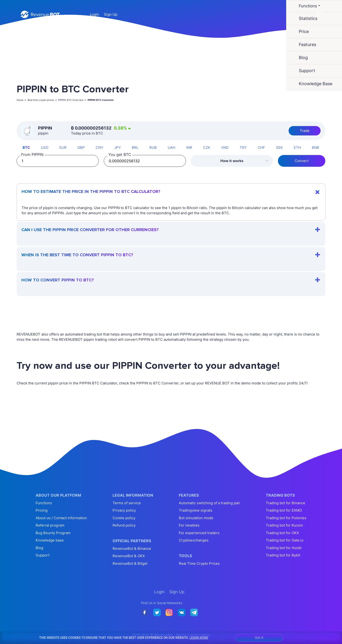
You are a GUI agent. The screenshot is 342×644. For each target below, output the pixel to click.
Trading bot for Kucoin (284, 525)
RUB (153, 147)
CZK (207, 147)
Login (94, 14)
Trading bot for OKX (282, 533)
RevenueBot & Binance (132, 548)
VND (225, 147)
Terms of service (127, 503)
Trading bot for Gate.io (285, 540)
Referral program (50, 525)
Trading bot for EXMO (284, 510)
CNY (100, 147)
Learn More (199, 638)
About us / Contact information (61, 518)
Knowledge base (50, 540)
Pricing (42, 510)
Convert (302, 161)
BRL (135, 147)
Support (43, 555)
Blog (39, 548)
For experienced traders (199, 533)
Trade (305, 131)
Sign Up (111, 14)
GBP (81, 147)
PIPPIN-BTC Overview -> (72, 100)
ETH (297, 147)
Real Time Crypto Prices (199, 563)
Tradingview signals (196, 510)
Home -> (21, 100)
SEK (279, 147)
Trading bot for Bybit (283, 555)
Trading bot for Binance (285, 503)
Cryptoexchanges (194, 540)
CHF (261, 147)
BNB (316, 147)
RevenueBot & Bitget (130, 563)
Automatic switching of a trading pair (209, 503)
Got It (259, 637)
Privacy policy (124, 510)
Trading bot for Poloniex (286, 518)
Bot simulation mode (196, 518)
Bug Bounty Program (53, 533)
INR (189, 147)
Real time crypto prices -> (42, 100)
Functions (44, 503)
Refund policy (124, 525)
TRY (243, 147)
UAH (171, 147)
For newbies (189, 525)
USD (45, 147)
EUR (63, 147)
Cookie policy (124, 518)
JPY (118, 147)
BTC (26, 147)
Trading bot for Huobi (284, 548)
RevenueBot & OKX (129, 556)
